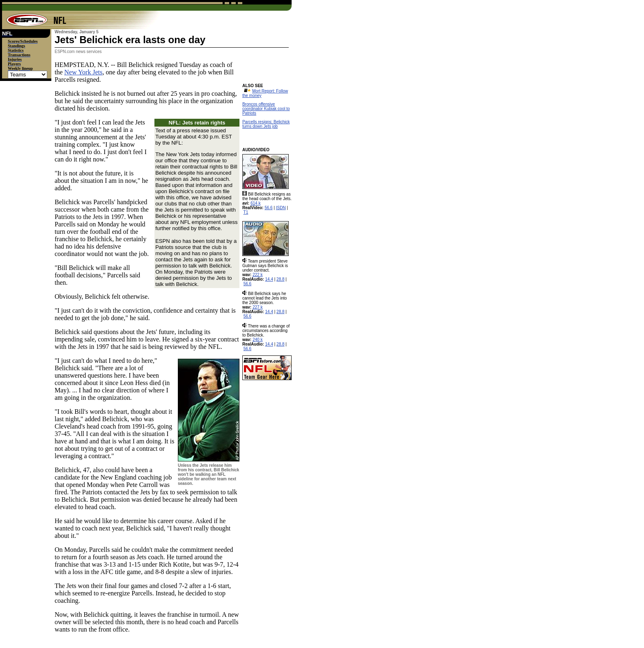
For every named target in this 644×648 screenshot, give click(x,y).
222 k (258, 275)
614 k (255, 203)
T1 (246, 212)
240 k (258, 340)
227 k (258, 307)
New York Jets (84, 72)
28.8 (280, 279)
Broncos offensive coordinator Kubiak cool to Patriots (266, 109)
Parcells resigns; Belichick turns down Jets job (266, 124)
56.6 (268, 208)
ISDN (281, 208)
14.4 (269, 279)
